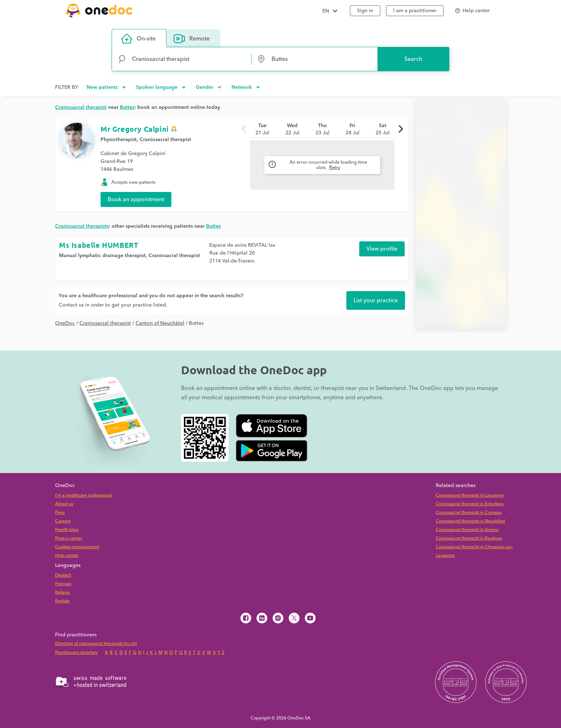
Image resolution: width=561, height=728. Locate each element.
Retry (335, 168)
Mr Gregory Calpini (135, 129)
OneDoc (65, 323)
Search (413, 59)
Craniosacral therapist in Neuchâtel (470, 521)
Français (63, 584)
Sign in (365, 11)
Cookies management (77, 547)
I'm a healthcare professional (84, 495)
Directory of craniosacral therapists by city (96, 644)
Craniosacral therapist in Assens (467, 530)
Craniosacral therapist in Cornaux (469, 513)
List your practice (376, 300)
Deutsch (63, 575)
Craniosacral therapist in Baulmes (469, 538)
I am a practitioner (415, 11)
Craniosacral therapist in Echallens (470, 504)
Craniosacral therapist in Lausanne (470, 495)
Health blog (67, 530)
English (62, 601)
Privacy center (69, 538)
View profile (382, 249)
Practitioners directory (76, 653)
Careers (63, 521)
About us (64, 504)
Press (60, 513)
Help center (67, 556)
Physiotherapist (119, 140)
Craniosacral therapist (165, 140)
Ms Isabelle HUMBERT (99, 245)
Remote (192, 39)
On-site (138, 39)
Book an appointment (136, 199)
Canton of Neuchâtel (160, 323)
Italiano (62, 592)
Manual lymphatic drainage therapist (102, 256)
